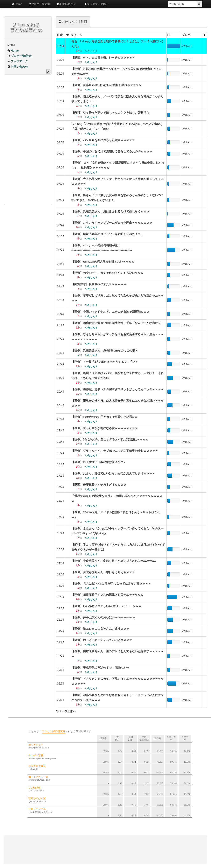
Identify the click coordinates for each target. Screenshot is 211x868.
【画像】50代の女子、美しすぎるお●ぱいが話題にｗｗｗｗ (110, 439)
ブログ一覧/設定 (40, 4)
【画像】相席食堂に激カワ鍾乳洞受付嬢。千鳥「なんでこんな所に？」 (118, 323)
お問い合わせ (66, 4)
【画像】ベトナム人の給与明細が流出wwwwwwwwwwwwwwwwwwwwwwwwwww (102, 248)
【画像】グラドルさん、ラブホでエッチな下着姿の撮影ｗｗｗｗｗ (115, 451)
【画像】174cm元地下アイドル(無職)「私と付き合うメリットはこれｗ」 (116, 515)
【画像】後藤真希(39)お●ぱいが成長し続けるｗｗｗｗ (107, 85)
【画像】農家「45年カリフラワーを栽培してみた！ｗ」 (108, 234)
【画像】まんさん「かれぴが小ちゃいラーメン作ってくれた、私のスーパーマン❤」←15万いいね (118, 531)
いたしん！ (187, 46)
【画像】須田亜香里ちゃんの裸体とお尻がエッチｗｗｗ (107, 595)
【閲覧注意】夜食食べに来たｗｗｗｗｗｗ (99, 284)
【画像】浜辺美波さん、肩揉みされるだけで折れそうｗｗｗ (110, 211)
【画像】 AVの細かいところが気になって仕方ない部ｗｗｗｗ (111, 583)
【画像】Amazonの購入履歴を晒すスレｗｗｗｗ (103, 262)
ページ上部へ (66, 711)
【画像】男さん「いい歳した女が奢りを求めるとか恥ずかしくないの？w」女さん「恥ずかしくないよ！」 (118, 198)
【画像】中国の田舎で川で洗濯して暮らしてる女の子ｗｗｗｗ (112, 151)
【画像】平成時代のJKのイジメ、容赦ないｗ (101, 667)
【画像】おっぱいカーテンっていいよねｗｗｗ (102, 640)
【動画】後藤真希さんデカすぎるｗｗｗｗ (99, 485)
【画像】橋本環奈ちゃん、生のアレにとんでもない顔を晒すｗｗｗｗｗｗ (118, 654)
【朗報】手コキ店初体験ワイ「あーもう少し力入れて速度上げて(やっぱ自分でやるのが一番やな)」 (118, 547)
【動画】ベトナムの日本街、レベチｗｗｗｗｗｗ (103, 58)
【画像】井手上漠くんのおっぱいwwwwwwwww (103, 617)
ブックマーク (18, 61)
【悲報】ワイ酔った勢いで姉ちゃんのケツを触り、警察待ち (110, 113)
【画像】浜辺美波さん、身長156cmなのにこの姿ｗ (105, 350)
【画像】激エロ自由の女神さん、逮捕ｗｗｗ (100, 629)
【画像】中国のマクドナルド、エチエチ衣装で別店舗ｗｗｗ (110, 312)
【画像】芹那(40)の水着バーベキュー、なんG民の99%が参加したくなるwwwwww (117, 71)
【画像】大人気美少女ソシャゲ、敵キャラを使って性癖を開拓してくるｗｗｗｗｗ (118, 181)
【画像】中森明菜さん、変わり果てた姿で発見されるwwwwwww (114, 561)
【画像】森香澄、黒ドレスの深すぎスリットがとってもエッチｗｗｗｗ (118, 389)
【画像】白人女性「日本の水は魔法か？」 (99, 462)
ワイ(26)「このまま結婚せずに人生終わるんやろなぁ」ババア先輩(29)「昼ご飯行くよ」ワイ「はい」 (117, 126)
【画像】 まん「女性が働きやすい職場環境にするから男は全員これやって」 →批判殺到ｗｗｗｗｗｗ (118, 165)
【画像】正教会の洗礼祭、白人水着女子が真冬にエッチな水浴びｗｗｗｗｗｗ (118, 403)
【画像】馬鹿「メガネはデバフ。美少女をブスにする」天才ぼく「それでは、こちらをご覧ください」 (118, 376)
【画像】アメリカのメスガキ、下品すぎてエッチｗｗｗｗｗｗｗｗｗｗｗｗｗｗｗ (118, 681)
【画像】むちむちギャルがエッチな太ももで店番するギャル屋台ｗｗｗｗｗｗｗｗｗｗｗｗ (118, 337)
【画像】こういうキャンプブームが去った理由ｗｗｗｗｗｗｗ (112, 223)
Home (17, 4)
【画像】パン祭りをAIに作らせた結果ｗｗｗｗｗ (103, 140)
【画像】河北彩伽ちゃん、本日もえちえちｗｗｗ (103, 572)
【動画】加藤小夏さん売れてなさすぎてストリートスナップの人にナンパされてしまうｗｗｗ (118, 697)
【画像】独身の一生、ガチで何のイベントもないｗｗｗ (107, 273)
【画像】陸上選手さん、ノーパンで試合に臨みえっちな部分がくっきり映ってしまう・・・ (118, 99)
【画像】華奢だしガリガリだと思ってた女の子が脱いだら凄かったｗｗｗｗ (118, 298)
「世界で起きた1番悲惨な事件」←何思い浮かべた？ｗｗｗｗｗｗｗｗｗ (117, 498)
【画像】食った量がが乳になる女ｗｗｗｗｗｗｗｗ (105, 428)
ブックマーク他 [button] (96, 4)
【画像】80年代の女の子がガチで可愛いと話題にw (104, 417)
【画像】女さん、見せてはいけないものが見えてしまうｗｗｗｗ (113, 473)
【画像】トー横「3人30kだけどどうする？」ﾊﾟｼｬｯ (104, 362)
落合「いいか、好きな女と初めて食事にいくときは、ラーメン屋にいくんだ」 (118, 44)
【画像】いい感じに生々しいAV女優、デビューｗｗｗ (106, 606)
